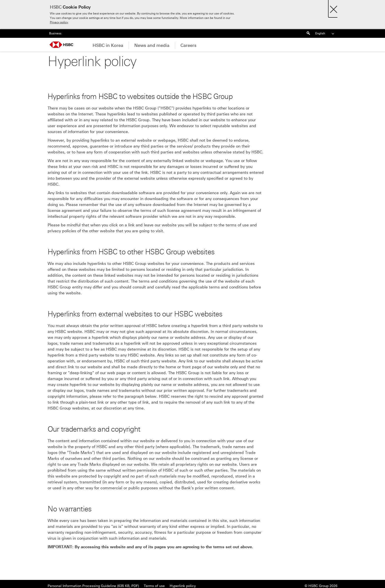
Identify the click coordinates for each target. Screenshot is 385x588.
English (325, 34)
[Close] (334, 8)
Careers (188, 45)
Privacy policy (59, 22)
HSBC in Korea (108, 45)
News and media (152, 45)
